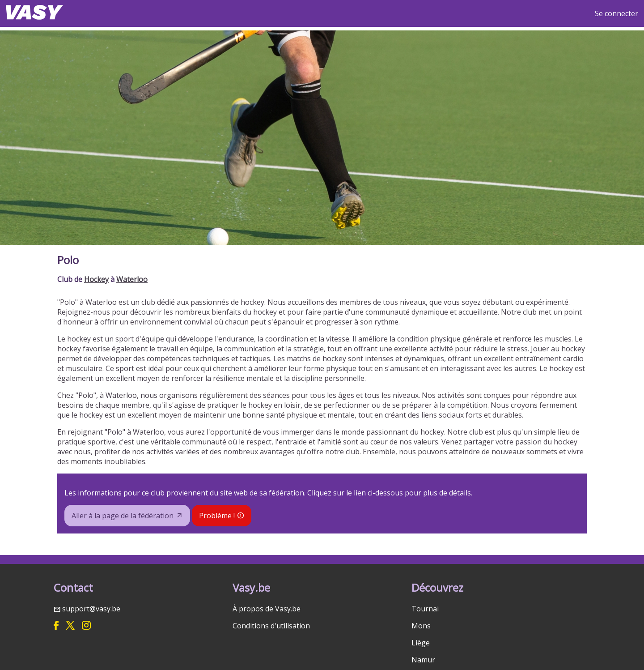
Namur (423, 660)
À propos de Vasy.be (267, 609)
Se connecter (616, 13)
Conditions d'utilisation (271, 626)
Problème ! (217, 516)
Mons (421, 626)
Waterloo (132, 279)
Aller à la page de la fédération (123, 516)
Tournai (425, 609)
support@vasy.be (91, 609)
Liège (421, 643)
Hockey (96, 279)
